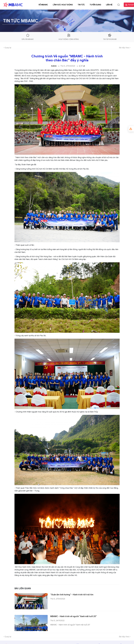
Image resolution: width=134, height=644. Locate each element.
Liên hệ (109, 5)
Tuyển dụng (95, 5)
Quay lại (7, 48)
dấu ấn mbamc (28, 37)
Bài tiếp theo (125, 48)
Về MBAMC (43, 5)
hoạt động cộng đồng (69, 37)
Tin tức (81, 5)
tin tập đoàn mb (110, 37)
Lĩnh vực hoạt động (63, 5)
